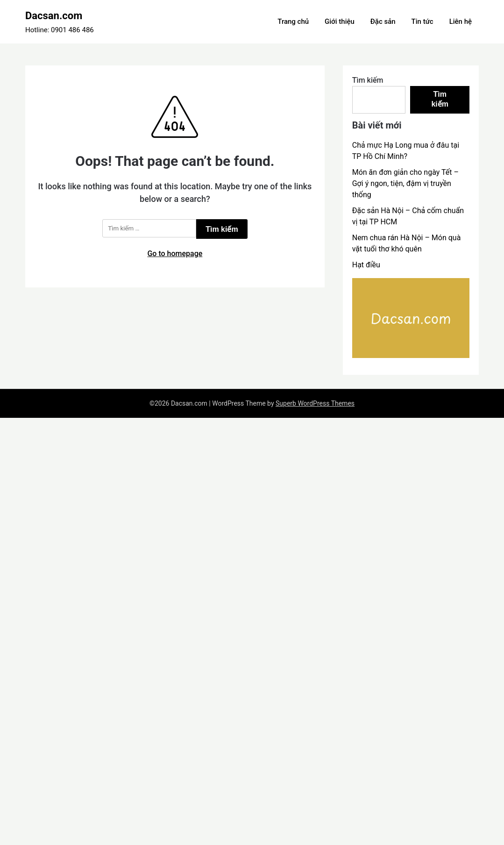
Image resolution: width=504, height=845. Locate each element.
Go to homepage (175, 254)
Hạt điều (366, 265)
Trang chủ (293, 21)
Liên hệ (461, 21)
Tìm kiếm (368, 80)
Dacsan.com (54, 16)
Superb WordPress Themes (315, 403)
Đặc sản (383, 21)
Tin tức (422, 21)
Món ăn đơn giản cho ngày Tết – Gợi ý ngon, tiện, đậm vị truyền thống (405, 183)
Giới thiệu (340, 21)
